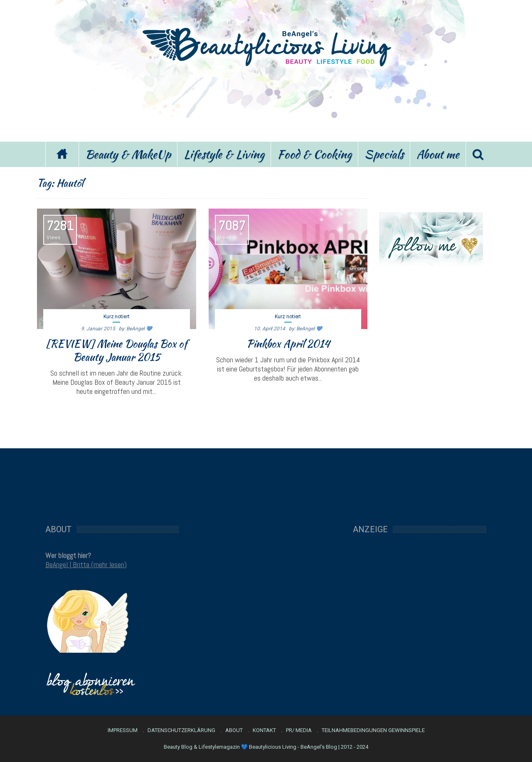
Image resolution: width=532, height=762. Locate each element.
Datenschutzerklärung (181, 730)
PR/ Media (299, 730)
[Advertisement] (266, 103)
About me (438, 154)
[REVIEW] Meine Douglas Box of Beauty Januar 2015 (116, 350)
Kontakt (264, 730)
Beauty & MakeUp (128, 154)
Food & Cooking (314, 154)
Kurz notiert (117, 317)
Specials (384, 154)
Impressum (123, 730)
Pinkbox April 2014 (288, 344)
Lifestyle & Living (224, 154)
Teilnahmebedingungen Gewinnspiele (373, 730)
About (234, 730)
